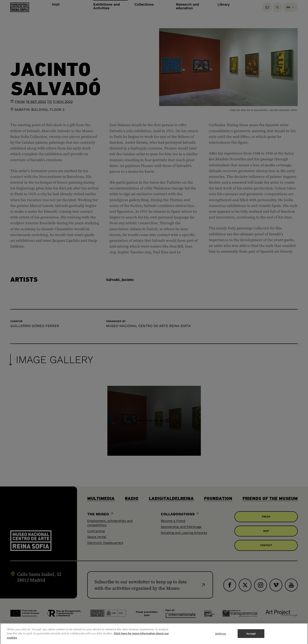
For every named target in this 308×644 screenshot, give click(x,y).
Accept (251, 636)
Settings (221, 636)
